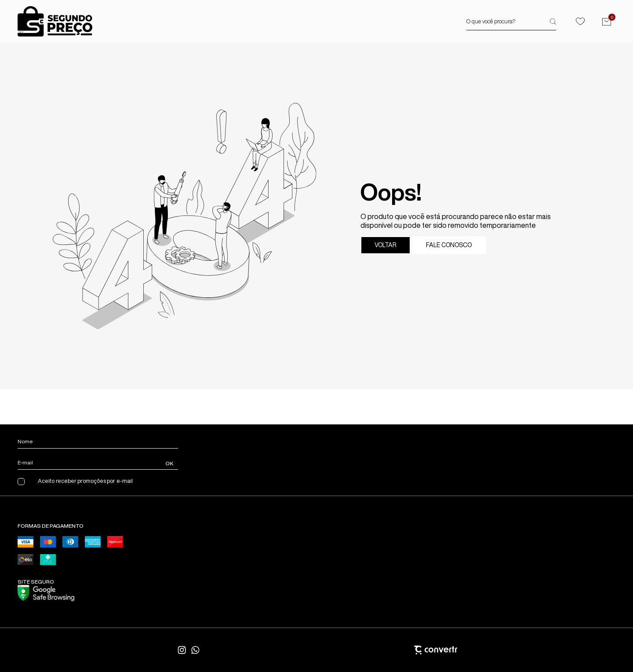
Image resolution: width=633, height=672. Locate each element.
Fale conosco (449, 245)
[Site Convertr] (391, 650)
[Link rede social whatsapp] (196, 650)
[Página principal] (55, 22)
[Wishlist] (580, 22)
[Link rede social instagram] (182, 650)
